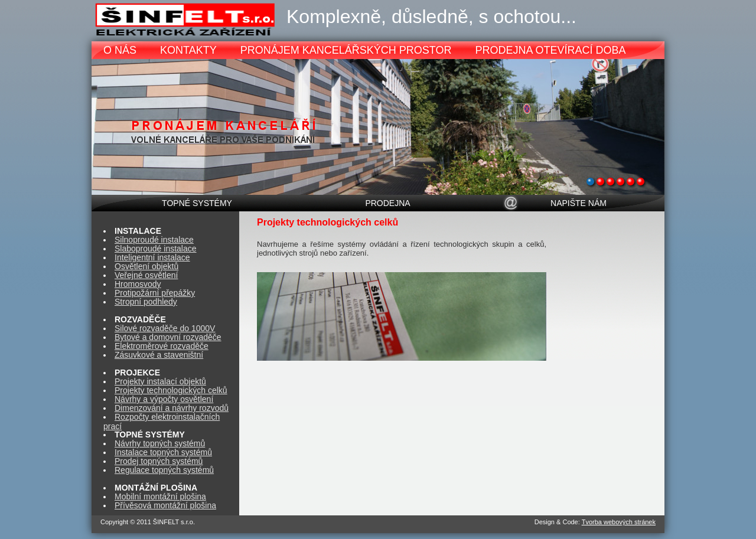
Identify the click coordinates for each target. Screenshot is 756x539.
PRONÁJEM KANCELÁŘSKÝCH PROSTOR (346, 50)
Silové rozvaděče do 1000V (165, 328)
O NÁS (120, 50)
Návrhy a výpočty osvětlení (164, 399)
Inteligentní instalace (152, 257)
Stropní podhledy (146, 302)
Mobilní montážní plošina (160, 496)
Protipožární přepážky (155, 293)
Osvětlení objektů (146, 266)
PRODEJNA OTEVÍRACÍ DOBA (550, 50)
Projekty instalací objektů (160, 381)
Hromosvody (138, 284)
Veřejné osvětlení (146, 275)
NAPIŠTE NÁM (579, 203)
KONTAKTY (188, 50)
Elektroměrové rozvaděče (162, 346)
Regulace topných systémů (164, 470)
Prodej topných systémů (159, 461)
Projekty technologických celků (171, 390)
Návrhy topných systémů (160, 443)
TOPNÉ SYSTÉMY (197, 203)
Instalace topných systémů (163, 452)
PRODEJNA (387, 203)
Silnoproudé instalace (154, 240)
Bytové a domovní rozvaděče (168, 337)
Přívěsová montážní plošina (165, 505)
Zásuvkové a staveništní (159, 355)
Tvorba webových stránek (619, 522)
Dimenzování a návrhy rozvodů (172, 408)
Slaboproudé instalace (156, 249)
